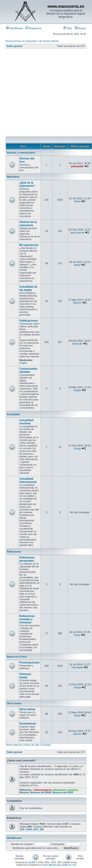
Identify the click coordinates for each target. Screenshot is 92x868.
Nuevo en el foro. (17, 657)
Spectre (77, 303)
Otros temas (14, 703)
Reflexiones (14, 552)
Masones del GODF (63, 792)
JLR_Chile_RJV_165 (32, 829)
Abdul (77, 201)
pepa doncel (77, 233)
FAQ (67, 28)
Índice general (14, 46)
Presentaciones (30, 663)
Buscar (80, 28)
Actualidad (13, 414)
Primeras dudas (25, 676)
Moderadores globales (66, 790)
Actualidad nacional (26, 422)
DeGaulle (77, 344)
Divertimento (28, 724)
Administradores (43, 790)
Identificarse (15, 28)
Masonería (13, 177)
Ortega (77, 448)
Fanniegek (77, 667)
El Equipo (46, 745)
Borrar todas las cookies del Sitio (23, 745)
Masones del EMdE (41, 792)
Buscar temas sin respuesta (21, 41)
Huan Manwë (49, 865)
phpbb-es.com (69, 865)
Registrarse (33, 28)
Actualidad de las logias (28, 288)
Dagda (23, 363)
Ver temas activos (49, 41)
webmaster (77, 166)
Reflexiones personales (27, 559)
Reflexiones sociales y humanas (27, 619)
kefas (77, 635)
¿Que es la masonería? (27, 184)
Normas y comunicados (21, 153)
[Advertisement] (43, 94)
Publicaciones (29, 321)
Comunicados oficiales (28, 370)
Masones (24, 792)
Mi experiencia (29, 245)
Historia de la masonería (28, 224)
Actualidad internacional (28, 480)
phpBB (32, 862)
